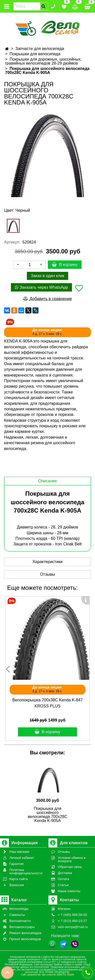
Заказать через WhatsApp (41, 287)
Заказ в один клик (48, 276)
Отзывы (48, 574)
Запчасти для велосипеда (40, 49)
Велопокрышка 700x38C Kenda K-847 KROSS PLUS (48, 703)
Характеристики (48, 562)
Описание (48, 481)
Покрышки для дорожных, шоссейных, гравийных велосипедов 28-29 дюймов (43, 61)
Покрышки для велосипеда (35, 54)
